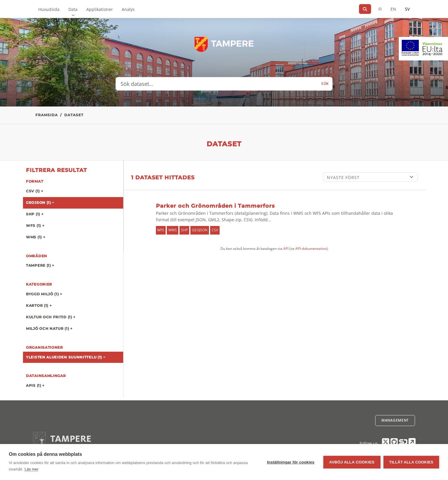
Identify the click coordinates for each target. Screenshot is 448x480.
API (286, 249)
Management (395, 420)
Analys (128, 9)
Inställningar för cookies (291, 462)
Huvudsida (49, 9)
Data (73, 9)
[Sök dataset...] (217, 84)
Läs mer (31, 469)
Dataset (74, 115)
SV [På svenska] (407, 9)
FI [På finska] (380, 9)
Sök (325, 84)
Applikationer (100, 9)
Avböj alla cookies (352, 462)
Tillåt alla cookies (411, 462)
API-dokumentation (311, 249)
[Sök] (365, 9)
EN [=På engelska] (393, 9)
